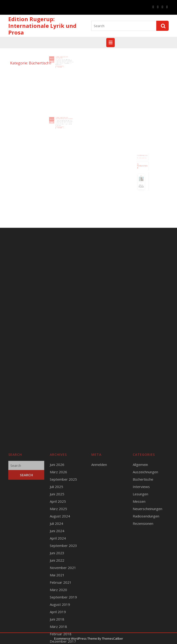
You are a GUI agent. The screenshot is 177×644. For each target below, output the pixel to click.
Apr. (54, 60)
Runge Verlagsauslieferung (142, 161)
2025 (55, 63)
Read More (61, 66)
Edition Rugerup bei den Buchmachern (62, 59)
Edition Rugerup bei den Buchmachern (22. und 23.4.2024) (63, 120)
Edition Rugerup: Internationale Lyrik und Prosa (42, 26)
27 (56, 60)
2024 (55, 123)
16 (56, 121)
